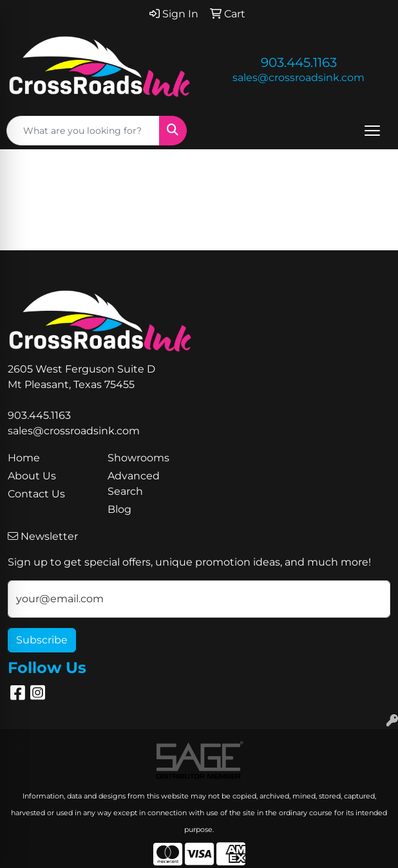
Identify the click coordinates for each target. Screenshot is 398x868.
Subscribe (42, 640)
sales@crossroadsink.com (298, 78)
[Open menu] (372, 131)
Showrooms (138, 458)
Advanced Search (134, 484)
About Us (32, 476)
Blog (119, 509)
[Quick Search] (83, 131)
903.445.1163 (299, 62)
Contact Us (36, 494)
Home (24, 458)
